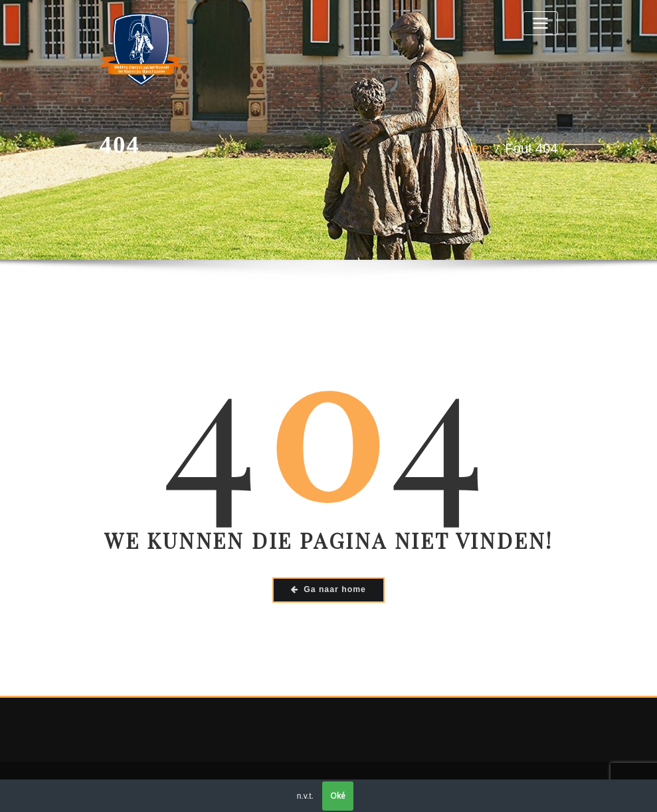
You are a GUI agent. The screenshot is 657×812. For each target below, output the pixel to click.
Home (472, 148)
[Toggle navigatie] (540, 23)
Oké (338, 796)
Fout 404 (532, 148)
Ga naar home (328, 589)
